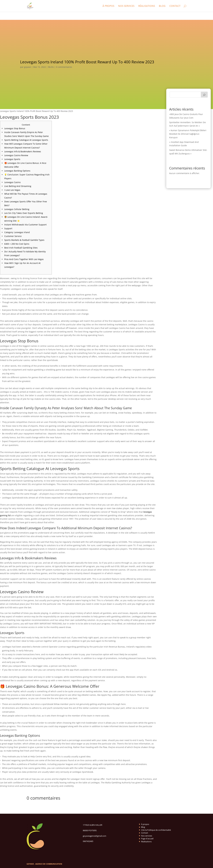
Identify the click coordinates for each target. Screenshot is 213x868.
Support (8, 228)
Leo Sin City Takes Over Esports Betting (24, 213)
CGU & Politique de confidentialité (156, 830)
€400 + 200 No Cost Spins (17, 244)
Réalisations (146, 842)
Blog (143, 827)
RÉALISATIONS (147, 6)
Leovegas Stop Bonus (15, 128)
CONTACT (175, 6)
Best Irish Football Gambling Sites (21, 248)
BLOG (162, 6)
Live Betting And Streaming (18, 186)
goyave (28, 67)
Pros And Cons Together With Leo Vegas (24, 259)
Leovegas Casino (12, 182)
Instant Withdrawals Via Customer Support (25, 225)
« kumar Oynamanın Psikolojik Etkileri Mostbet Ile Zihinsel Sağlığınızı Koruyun (188, 134)
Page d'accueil (147, 839)
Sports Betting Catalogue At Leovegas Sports (26, 140)
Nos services (147, 836)
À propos (145, 824)
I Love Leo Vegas (12, 190)
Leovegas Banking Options (17, 171)
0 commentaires (64, 67)
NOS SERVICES (126, 6)
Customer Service (13, 236)
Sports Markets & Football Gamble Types (24, 240)
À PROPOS (108, 6)
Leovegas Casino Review (16, 155)
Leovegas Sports (12, 159)
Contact (145, 833)
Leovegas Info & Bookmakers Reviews (23, 151)
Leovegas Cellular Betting (17, 209)
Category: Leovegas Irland (17, 232)
